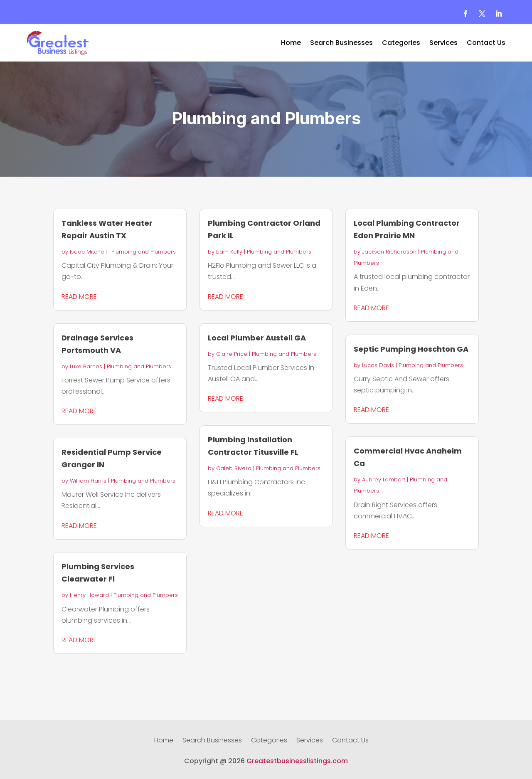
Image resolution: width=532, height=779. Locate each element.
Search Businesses (341, 44)
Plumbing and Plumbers (144, 252)
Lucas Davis (378, 365)
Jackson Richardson (389, 252)
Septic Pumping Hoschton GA (411, 349)
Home (291, 44)
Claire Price (232, 354)
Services (443, 44)
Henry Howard (89, 595)
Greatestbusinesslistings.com (297, 761)
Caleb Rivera (234, 468)
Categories (401, 44)
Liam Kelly (229, 252)
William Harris (88, 481)
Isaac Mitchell (88, 252)
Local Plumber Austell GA (257, 338)
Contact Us (486, 44)
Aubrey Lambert (384, 479)
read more (79, 297)
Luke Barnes (86, 366)
